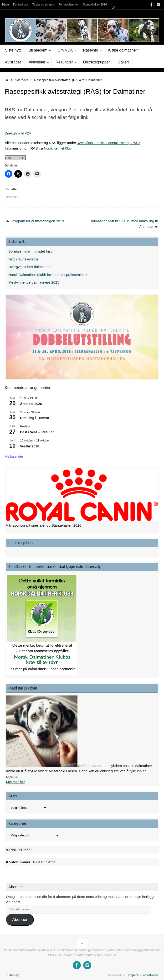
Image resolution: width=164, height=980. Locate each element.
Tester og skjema (45, 5)
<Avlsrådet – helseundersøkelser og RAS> (111, 143)
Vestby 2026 (30, 446)
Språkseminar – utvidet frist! (31, 251)
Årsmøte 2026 (31, 404)
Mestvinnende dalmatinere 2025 (34, 282)
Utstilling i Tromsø (35, 418)
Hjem (6, 5)
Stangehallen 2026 (99, 5)
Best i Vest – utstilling (37, 432)
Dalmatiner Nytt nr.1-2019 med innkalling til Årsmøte (124, 224)
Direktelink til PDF (19, 133)
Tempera (132, 975)
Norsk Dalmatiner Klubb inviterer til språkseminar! (48, 275)
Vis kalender (14, 456)
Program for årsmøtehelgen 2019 (35, 221)
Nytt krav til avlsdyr (23, 259)
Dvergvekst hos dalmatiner (30, 267)
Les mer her (16, 782)
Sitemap (13, 975)
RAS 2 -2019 (15, 158)
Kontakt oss (22, 5)
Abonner (20, 920)
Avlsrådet (21, 80)
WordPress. (151, 975)
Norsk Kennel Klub (59, 148)
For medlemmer (72, 5)
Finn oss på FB (20, 543)
